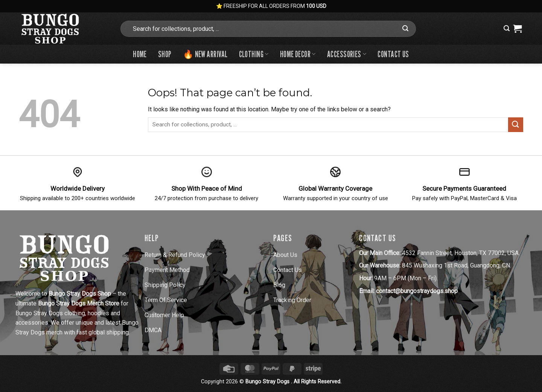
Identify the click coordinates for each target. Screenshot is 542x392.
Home (140, 54)
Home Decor (298, 54)
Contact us (393, 54)
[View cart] (517, 29)
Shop (165, 54)
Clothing (254, 54)
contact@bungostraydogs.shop (417, 291)
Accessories (347, 54)
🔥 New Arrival (205, 54)
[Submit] (405, 29)
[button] (507, 28)
